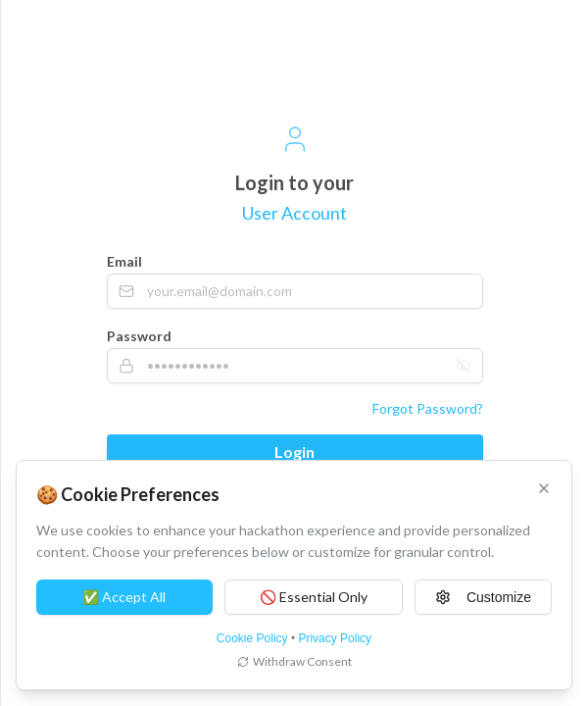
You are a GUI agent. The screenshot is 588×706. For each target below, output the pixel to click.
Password (139, 336)
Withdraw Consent (294, 661)
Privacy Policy (335, 638)
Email (124, 261)
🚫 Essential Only (314, 597)
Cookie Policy (252, 638)
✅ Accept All (124, 597)
